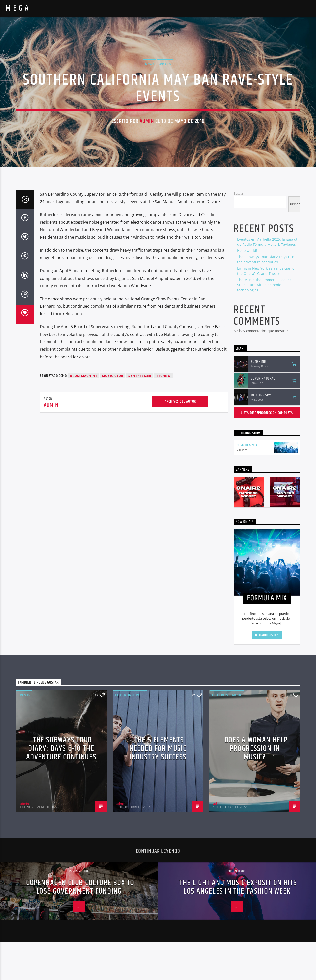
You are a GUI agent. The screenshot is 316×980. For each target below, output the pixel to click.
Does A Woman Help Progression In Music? (256, 787)
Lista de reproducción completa (267, 451)
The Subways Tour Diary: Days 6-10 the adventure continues (61, 787)
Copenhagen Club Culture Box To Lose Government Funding (80, 926)
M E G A (17, 8)
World (165, 83)
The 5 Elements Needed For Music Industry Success (158, 787)
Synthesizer (140, 414)
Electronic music (130, 733)
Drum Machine (84, 414)
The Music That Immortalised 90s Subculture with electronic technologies (265, 323)
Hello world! (247, 289)
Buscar (238, 232)
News (150, 83)
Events (24, 733)
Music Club (113, 414)
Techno (163, 414)
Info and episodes (267, 674)
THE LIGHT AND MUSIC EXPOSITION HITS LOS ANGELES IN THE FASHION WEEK (238, 926)
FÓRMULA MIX (247, 484)
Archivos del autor (180, 440)
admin (147, 141)
